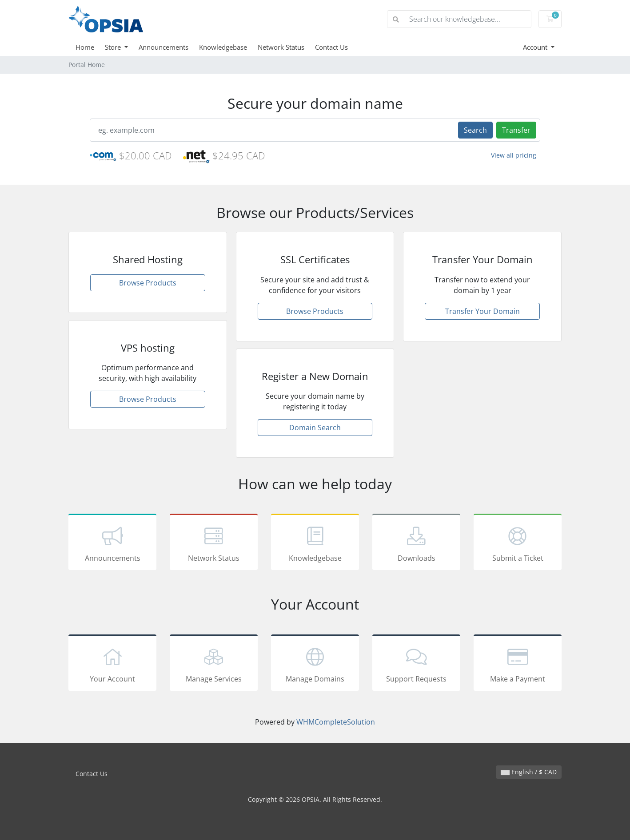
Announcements (163, 47)
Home (85, 47)
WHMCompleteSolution (336, 722)
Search (475, 130)
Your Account (112, 664)
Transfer (516, 130)
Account (536, 47)
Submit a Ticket (518, 543)
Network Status (281, 47)
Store (114, 47)
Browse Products (148, 283)
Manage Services (214, 664)
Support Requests (416, 664)
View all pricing (514, 155)
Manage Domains (315, 664)
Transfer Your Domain (482, 311)
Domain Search (315, 428)
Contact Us (331, 47)
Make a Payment (518, 664)
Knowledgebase (223, 47)
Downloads (416, 543)
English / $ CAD (529, 772)
